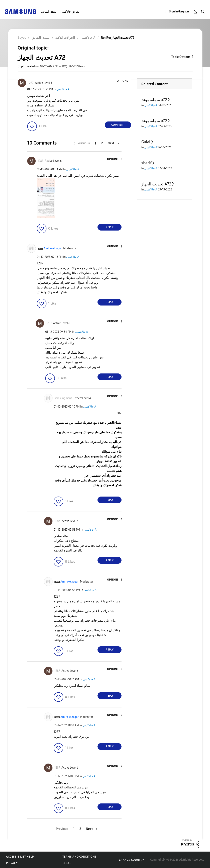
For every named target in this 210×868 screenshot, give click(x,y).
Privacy (12, 863)
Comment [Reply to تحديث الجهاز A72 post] (118, 125)
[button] (124, 81)
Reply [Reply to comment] (110, 227)
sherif (146, 163)
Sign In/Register (179, 12)
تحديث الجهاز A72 (156, 184)
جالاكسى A (63, 89)
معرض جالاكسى (70, 12)
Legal (67, 863)
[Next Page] (113, 143)
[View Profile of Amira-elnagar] (53, 248)
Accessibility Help (20, 857)
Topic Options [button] (181, 57)
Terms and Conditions (79, 857)
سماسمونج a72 (154, 100)
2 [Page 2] (102, 143)
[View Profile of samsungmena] (63, 398)
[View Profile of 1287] (31, 83)
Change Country (132, 860)
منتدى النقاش (49, 12)
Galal (146, 142)
